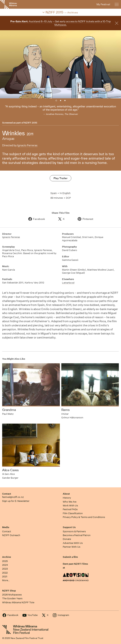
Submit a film (70, 557)
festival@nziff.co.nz (13, 497)
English (66, 193)
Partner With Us (72, 547)
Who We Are (70, 502)
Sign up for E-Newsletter (16, 501)
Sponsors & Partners (74, 531)
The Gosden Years (12, 598)
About (66, 494)
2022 (5, 573)
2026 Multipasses (12, 595)
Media (6, 527)
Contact (7, 494)
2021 (5, 577)
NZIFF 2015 (31, 123)
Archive (7, 557)
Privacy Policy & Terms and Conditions (84, 517)
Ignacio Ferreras (27, 145)
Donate (67, 539)
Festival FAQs (70, 509)
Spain (54, 193)
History (67, 498)
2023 (5, 569)
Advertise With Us (73, 543)
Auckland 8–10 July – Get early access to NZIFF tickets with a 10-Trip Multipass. (61, 23)
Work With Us (70, 506)
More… (6, 580)
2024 (5, 565)
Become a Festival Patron (77, 535)
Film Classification (73, 513)
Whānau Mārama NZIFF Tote (18, 602)
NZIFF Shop (9, 591)
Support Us (69, 527)
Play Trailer (60, 178)
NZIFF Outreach (11, 535)
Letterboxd (68, 283)
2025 (5, 561)
